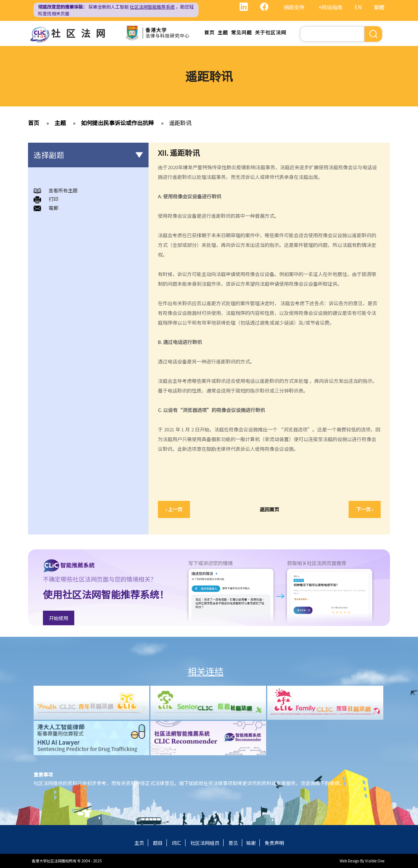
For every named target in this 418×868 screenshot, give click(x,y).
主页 (139, 843)
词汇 (177, 843)
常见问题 (241, 32)
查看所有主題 (63, 190)
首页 (209, 32)
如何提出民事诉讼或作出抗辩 (117, 123)
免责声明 (274, 843)
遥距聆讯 (180, 123)
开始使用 (59, 618)
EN (358, 7)
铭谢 (251, 843)
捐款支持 (294, 7)
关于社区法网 (271, 32)
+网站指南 (330, 7)
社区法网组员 (205, 843)
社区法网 (81, 33)
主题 (223, 32)
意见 (233, 843)
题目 (158, 843)
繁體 (379, 7)
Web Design (350, 861)
